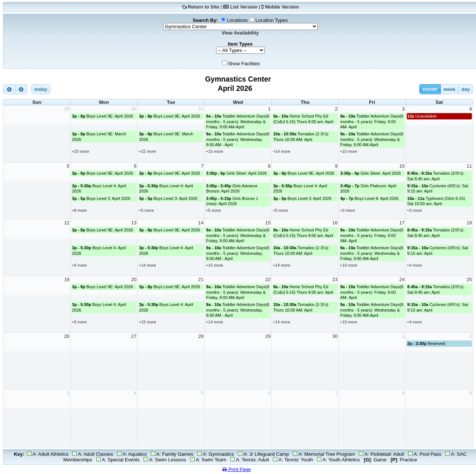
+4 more (415, 265)
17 (402, 223)
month (430, 89)
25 (469, 279)
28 (201, 336)
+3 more (348, 210)
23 (335, 279)
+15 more (214, 151)
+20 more (80, 151)
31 (201, 109)
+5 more (146, 210)
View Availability (240, 33)
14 (201, 223)
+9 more (79, 265)
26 (67, 336)
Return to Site (203, 7)
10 (402, 166)
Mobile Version (282, 7)
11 (469, 166)
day (466, 89)
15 (268, 223)
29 (67, 109)
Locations (237, 20)
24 (402, 279)
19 (67, 279)
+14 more (282, 151)
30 (134, 109)
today (41, 89)
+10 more (349, 151)
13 (134, 223)
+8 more (79, 210)
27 (134, 336)
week (449, 89)
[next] (22, 89)
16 (335, 223)
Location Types (272, 20)
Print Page (237, 469)
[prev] (9, 89)
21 (201, 279)
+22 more (147, 151)
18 (469, 223)
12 (67, 223)
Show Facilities (244, 64)
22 (268, 279)
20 (134, 279)
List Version (244, 7)
